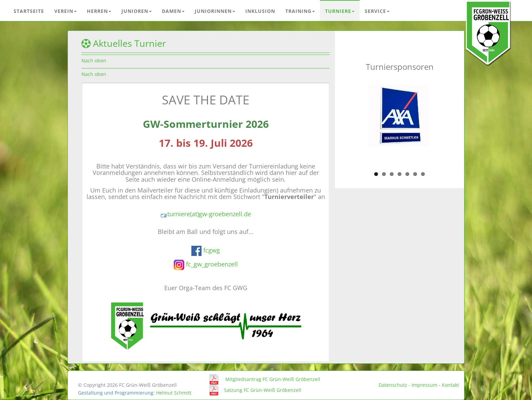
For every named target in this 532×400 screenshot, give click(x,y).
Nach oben (94, 61)
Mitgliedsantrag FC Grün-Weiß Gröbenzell (273, 379)
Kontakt (450, 385)
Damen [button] (173, 11)
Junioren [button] (137, 11)
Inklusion (260, 11)
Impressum (424, 385)
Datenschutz (393, 385)
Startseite (29, 11)
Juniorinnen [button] (215, 11)
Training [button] (300, 11)
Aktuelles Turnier (129, 43)
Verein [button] (65, 11)
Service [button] (377, 11)
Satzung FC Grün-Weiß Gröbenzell (263, 390)
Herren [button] (99, 11)
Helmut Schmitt (174, 393)
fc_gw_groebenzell (212, 264)
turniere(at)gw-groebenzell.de (206, 214)
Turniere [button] (340, 11)
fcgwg (212, 250)
